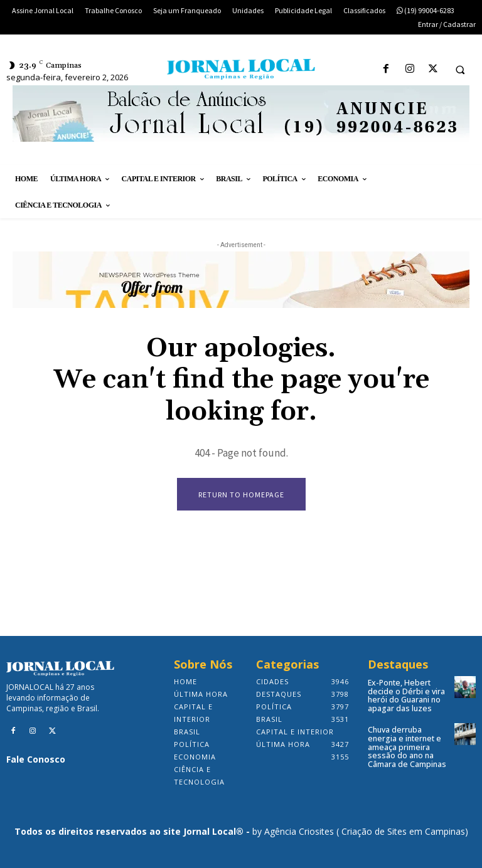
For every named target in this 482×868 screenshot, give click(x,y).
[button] (460, 70)
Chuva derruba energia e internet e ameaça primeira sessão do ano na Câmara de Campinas (407, 746)
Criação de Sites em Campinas (403, 831)
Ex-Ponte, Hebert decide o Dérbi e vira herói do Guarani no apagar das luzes (405, 695)
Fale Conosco (36, 759)
